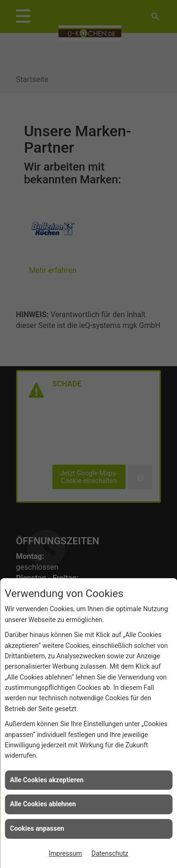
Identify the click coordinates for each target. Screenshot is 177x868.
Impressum (65, 853)
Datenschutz (110, 853)
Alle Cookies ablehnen (43, 804)
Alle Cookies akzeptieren (47, 780)
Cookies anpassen (37, 828)
